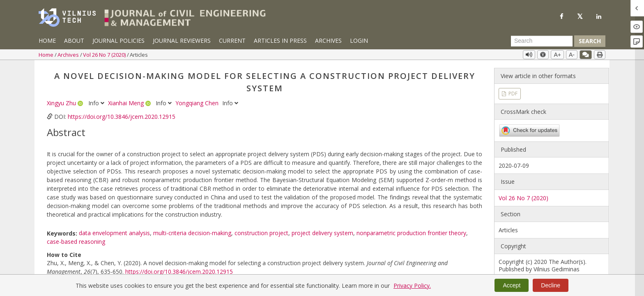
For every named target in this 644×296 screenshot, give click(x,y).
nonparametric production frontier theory (411, 233)
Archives (328, 40)
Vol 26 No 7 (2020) (105, 55)
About (74, 40)
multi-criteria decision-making (192, 233)
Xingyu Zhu (62, 103)
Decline (551, 285)
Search (590, 41)
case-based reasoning (76, 242)
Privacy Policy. (412, 286)
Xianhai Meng (127, 103)
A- (572, 55)
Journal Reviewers (182, 40)
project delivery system (322, 233)
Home (47, 40)
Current (232, 40)
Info (97, 103)
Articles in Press (280, 40)
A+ (557, 55)
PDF (512, 94)
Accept (512, 285)
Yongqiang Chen (198, 103)
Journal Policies (118, 40)
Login (359, 40)
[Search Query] (542, 41)
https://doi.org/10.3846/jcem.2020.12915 (122, 117)
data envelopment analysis (114, 233)
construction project (261, 233)
